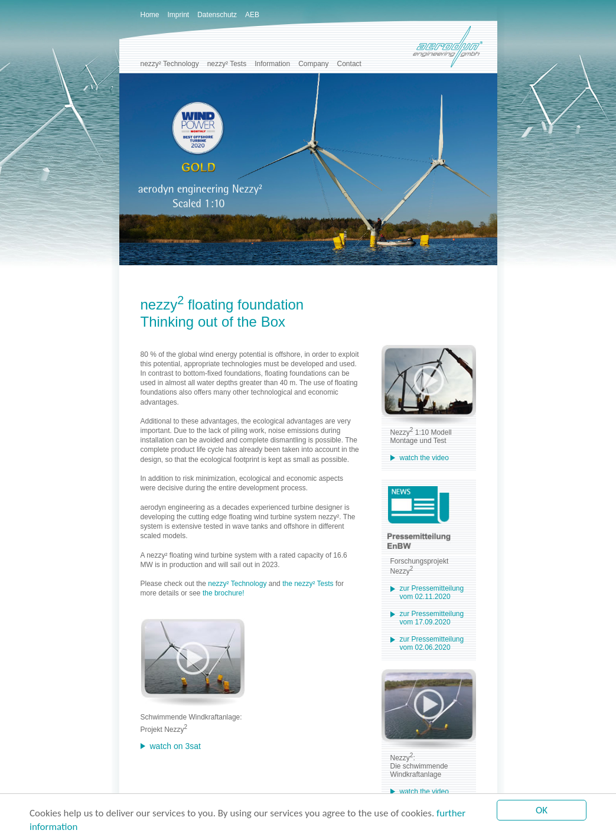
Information (272, 64)
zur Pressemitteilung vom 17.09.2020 (432, 618)
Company (313, 64)
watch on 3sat (175, 746)
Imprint (179, 15)
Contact (349, 64)
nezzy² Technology (170, 64)
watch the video (424, 458)
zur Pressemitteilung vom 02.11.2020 (432, 592)
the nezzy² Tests (308, 584)
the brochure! (224, 593)
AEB (252, 15)
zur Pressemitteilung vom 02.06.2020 (432, 643)
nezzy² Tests (227, 64)
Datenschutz (217, 15)
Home (150, 15)
